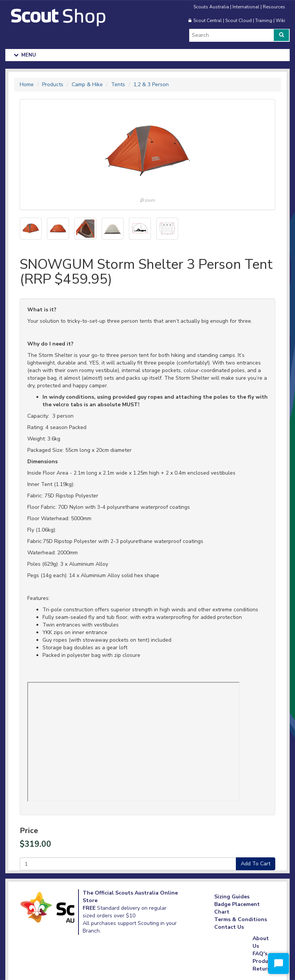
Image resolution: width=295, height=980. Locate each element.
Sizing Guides (232, 897)
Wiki (280, 21)
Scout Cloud (239, 21)
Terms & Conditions (241, 919)
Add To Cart (256, 864)
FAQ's (260, 954)
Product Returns (263, 965)
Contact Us (229, 927)
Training (264, 21)
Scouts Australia (211, 7)
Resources (274, 7)
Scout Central (208, 21)
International (246, 7)
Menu (25, 55)
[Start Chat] (279, 963)
